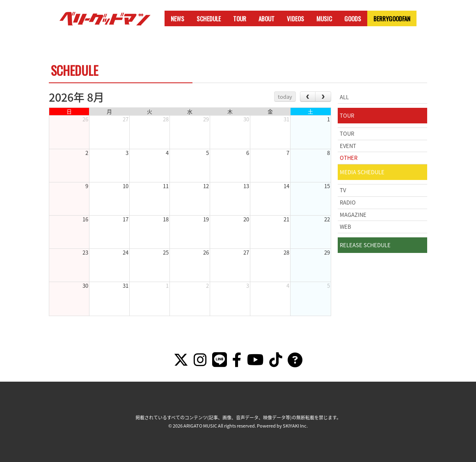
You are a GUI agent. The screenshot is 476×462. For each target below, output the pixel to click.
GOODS (353, 18)
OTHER (349, 158)
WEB (346, 226)
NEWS (177, 18)
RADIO (348, 202)
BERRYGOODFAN (392, 18)
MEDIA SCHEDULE (362, 172)
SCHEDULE (209, 18)
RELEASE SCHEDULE (365, 245)
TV (343, 190)
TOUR (240, 18)
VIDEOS (295, 18)
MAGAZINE (353, 215)
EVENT (348, 146)
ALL (344, 97)
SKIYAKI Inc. (295, 426)
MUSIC (324, 18)
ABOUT (267, 18)
